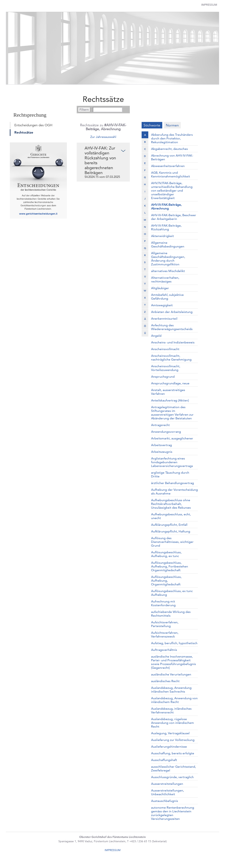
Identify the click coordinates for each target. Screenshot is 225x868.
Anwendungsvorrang (166, 432)
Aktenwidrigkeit (162, 236)
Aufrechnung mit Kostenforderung (163, 603)
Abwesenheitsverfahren (168, 166)
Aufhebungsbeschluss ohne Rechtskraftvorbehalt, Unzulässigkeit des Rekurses (171, 504)
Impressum (209, 5)
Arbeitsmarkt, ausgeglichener (172, 438)
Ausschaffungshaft (164, 760)
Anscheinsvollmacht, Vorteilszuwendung (166, 368)
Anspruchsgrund (163, 377)
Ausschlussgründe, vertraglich (172, 777)
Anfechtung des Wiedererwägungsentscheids (172, 327)
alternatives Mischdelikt (168, 271)
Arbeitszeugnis (162, 452)
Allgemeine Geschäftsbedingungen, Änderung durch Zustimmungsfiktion (168, 259)
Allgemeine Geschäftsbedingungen (168, 244)
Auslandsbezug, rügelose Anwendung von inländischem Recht (172, 723)
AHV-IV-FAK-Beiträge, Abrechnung (166, 207)
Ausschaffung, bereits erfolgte (173, 753)
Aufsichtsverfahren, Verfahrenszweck (165, 635)
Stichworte (152, 125)
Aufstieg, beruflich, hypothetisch (174, 643)
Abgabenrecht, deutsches (169, 149)
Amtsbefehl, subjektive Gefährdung (167, 297)
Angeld (156, 336)
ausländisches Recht (165, 681)
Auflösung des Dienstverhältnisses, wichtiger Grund (172, 542)
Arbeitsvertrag (161, 445)
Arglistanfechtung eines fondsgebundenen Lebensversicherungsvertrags (172, 462)
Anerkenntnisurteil (164, 319)
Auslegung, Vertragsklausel (170, 733)
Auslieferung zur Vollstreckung (173, 740)
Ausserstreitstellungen (167, 784)
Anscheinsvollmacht (165, 349)
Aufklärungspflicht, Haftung (171, 531)
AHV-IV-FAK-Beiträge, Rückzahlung (166, 227)
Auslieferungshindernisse (169, 747)
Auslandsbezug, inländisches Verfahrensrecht (171, 710)
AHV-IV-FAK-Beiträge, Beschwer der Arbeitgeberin (174, 217)
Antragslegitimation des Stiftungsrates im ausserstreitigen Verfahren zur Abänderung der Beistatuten (172, 413)
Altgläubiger (160, 288)
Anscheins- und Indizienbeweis (173, 342)
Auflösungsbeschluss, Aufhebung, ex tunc (166, 554)
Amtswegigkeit (162, 305)
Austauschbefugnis (165, 801)
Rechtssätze (24, 132)
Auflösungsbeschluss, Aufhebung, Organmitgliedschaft (166, 581)
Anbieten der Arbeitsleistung (172, 312)
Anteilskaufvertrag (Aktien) (170, 400)
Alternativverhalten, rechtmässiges (165, 279)
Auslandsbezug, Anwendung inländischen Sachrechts (171, 690)
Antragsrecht (160, 425)
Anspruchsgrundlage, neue (170, 383)
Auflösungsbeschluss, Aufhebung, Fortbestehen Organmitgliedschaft (170, 566)
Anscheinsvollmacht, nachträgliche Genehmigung (171, 358)
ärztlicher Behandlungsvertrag (172, 483)
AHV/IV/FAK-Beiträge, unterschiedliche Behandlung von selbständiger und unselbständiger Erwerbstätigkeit (172, 190)
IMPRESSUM (113, 850)
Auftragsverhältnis (164, 650)
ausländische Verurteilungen (171, 674)
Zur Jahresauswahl (103, 137)
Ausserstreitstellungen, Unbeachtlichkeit (167, 792)
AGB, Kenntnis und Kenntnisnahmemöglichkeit (171, 174)
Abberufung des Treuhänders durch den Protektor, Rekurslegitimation (172, 138)
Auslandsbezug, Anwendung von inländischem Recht (174, 700)
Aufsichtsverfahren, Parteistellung (165, 624)
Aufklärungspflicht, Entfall (169, 525)
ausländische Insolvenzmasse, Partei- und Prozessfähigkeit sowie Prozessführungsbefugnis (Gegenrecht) (173, 662)
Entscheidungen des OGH (33, 125)
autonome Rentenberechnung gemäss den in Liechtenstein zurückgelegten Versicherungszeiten (173, 813)
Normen (172, 125)
